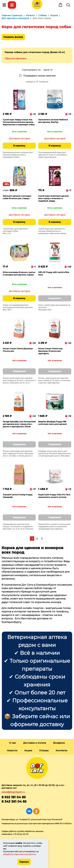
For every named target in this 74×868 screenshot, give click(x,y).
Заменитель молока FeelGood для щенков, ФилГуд (53, 121)
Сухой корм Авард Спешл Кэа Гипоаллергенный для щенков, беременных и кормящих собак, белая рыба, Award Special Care (19, 122)
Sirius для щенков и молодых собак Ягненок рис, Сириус (17, 197)
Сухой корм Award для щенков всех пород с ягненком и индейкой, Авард (53, 198)
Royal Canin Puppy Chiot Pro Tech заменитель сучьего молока (54, 496)
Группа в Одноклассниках (36, 811)
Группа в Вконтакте (29, 811)
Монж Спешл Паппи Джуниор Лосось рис (18, 350)
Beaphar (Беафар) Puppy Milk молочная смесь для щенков (52, 423)
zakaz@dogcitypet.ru (13, 792)
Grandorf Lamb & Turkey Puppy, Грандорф (18, 496)
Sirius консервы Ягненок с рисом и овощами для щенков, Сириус (19, 273)
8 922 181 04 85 (14, 797)
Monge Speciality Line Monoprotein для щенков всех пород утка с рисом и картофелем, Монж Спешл (19, 424)
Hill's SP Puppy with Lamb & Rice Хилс (54, 273)
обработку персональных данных (19, 854)
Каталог (12, 5)
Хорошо (24, 862)
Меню (4, 5)
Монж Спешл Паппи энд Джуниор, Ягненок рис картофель (50, 351)
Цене (46, 70)
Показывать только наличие (39, 76)
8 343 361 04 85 (14, 801)
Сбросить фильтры (15, 58)
